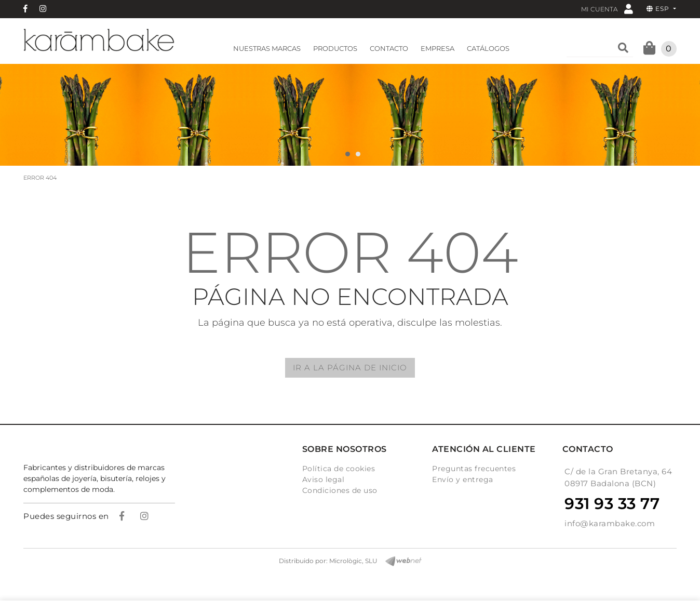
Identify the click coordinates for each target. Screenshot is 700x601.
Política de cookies (339, 469)
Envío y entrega (463, 479)
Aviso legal (324, 479)
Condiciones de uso (340, 490)
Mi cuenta (607, 9)
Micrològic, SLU (353, 561)
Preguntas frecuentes (474, 469)
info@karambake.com (610, 523)
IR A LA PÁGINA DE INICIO (350, 368)
